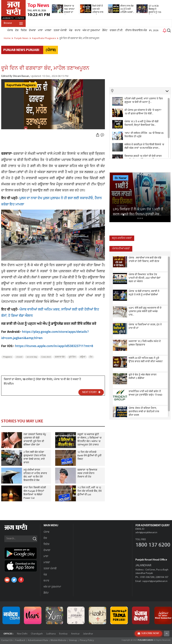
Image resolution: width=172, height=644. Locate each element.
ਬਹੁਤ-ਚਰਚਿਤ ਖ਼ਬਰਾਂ (122, 238)
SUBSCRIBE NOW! (148, 633)
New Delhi (22, 634)
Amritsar (75, 634)
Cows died (46, 357)
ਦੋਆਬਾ (32, 30)
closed (19, 357)
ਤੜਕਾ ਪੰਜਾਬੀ (60, 30)
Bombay (63, 634)
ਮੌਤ (91, 357)
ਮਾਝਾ (40, 30)
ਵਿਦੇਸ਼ (24, 30)
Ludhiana (51, 634)
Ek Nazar (121, 178)
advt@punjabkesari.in (146, 533)
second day (32, 357)
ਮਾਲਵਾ (48, 30)
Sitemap (73, 640)
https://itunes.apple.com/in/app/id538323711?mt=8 (54, 346)
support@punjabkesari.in (155, 581)
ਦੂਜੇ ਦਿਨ (72, 357)
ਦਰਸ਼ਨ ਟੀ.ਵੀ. (116, 30)
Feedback (20, 640)
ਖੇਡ (71, 30)
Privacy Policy (87, 640)
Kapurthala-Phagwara (21, 85)
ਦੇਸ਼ (17, 30)
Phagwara (7, 357)
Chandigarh (37, 634)
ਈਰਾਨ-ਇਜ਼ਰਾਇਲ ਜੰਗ (136, 30)
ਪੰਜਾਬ (10, 30)
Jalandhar (88, 634)
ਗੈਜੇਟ (105, 30)
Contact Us (7, 640)
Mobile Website (58, 640)
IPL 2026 (154, 30)
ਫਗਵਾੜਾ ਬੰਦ (60, 357)
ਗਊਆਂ (83, 357)
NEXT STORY (91, 392)
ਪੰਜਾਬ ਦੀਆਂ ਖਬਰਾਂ (121, 249)
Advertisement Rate (38, 640)
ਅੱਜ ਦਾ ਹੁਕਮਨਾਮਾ (91, 30)
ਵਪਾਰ (78, 30)
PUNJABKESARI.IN (145, 640)
